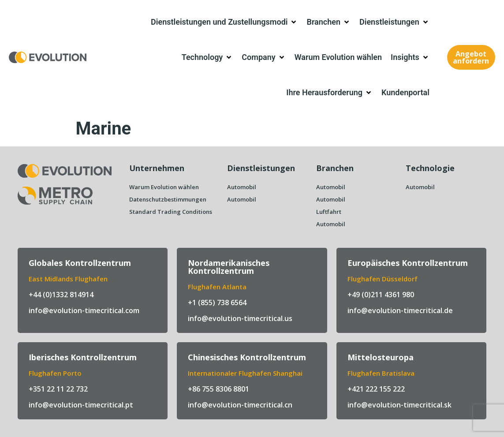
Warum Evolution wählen (164, 187)
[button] (224, 22)
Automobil (242, 187)
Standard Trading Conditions (171, 212)
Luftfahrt (329, 212)
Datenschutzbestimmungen (168, 199)
